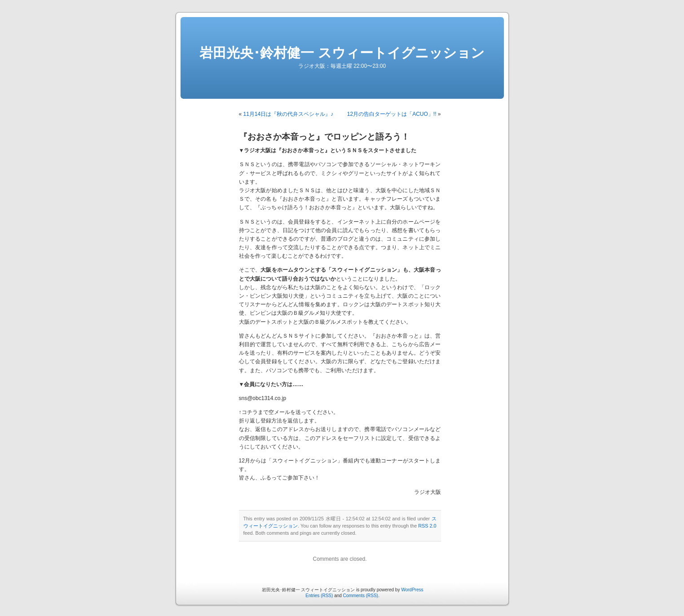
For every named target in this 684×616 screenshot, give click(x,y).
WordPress (412, 590)
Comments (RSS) (361, 596)
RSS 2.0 (427, 526)
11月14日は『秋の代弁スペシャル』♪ (289, 114)
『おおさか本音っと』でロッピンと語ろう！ (324, 137)
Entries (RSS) (319, 596)
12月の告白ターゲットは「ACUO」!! (392, 114)
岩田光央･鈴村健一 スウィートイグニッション (342, 53)
